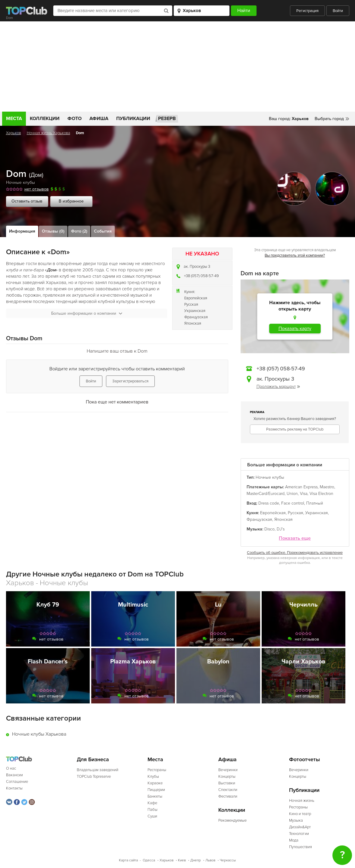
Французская (196, 317)
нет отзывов (37, 189)
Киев (182, 860)
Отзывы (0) (53, 231)
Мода (294, 840)
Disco (269, 529)
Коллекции (45, 119)
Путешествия (301, 847)
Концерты (227, 777)
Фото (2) (79, 231)
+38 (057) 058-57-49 (201, 276)
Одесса (149, 860)
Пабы (153, 810)
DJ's (281, 529)
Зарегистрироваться (130, 381)
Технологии (299, 834)
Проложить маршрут (278, 386)
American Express (301, 487)
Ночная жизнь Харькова (48, 133)
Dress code (269, 503)
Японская (193, 323)
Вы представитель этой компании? (295, 255)
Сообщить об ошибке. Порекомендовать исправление (295, 553)
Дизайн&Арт (300, 827)
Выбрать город (329, 119)
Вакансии (14, 775)
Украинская (195, 311)
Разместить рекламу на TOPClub (295, 429)
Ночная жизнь (302, 801)
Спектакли (228, 790)
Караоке (155, 783)
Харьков (14, 133)
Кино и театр (300, 814)
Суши (152, 816)
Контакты (14, 788)
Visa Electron (321, 494)
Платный (315, 503)
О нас (11, 768)
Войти (338, 11)
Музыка (296, 820)
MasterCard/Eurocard (266, 494)
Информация (22, 231)
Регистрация (307, 11)
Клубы (153, 777)
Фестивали (228, 796)
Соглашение (17, 782)
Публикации (133, 119)
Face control (293, 503)
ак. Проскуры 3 (197, 267)
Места (14, 119)
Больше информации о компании (87, 313)
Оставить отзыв (27, 201)
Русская (191, 304)
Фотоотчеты (305, 760)
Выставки (227, 783)
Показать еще (295, 538)
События (103, 231)
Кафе (152, 803)
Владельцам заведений (98, 770)
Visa (304, 494)
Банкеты (155, 796)
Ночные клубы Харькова (39, 734)
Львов (210, 860)
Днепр (196, 860)
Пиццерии (156, 790)
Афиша (99, 119)
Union (292, 494)
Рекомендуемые (232, 820)
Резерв (167, 119)
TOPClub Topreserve (94, 777)
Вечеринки (228, 770)
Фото (75, 119)
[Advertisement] (178, 66)
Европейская (196, 298)
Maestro (327, 487)
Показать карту (295, 329)
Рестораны (157, 770)
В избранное (71, 201)
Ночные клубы (20, 182)
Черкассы (228, 860)
